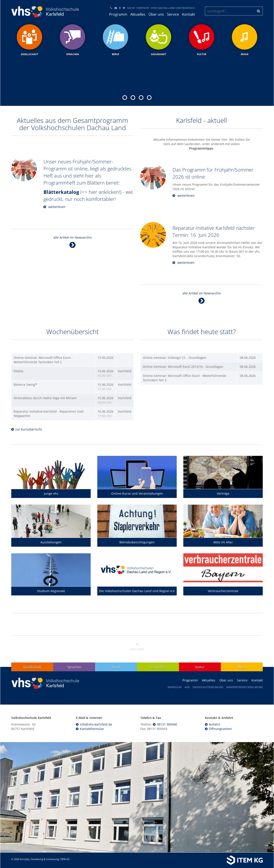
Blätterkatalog (61, 192)
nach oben (137, 646)
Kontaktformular (92, 729)
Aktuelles (138, 14)
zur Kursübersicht (29, 429)
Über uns (156, 14)
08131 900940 (167, 724)
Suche (131, 8)
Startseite (143, 8)
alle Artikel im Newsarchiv (73, 242)
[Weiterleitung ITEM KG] (205, 860)
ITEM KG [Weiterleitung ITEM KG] (65, 859)
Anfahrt (215, 724)
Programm (118, 14)
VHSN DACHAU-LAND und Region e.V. (173, 8)
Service (173, 14)
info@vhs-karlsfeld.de (96, 724)
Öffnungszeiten (220, 729)
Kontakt (189, 14)
